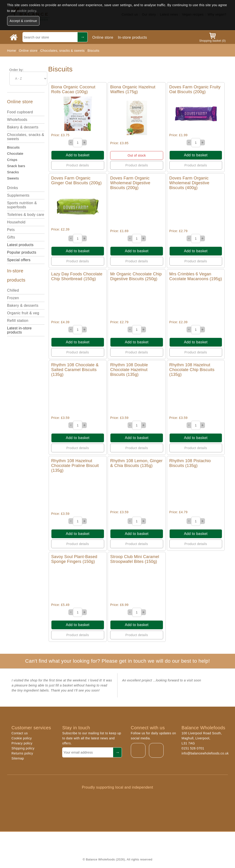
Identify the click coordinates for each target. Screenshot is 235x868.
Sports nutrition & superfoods (22, 205)
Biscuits (94, 51)
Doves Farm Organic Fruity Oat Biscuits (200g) (195, 89)
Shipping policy (23, 748)
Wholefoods (17, 120)
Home (12, 51)
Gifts (11, 237)
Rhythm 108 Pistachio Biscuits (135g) (190, 463)
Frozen (13, 298)
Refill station (18, 321)
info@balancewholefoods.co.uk (205, 753)
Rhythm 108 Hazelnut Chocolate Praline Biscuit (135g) (75, 466)
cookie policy (26, 11)
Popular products (22, 252)
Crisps (12, 160)
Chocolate (15, 153)
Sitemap (18, 758)
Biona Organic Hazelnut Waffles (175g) (133, 89)
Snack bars (16, 166)
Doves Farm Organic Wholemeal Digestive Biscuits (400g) (189, 183)
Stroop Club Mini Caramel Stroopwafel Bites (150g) (135, 559)
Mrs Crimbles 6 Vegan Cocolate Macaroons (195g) (196, 276)
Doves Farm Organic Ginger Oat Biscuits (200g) (76, 180)
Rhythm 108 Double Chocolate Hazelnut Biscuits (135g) (129, 370)
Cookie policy (22, 738)
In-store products (132, 37)
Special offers (19, 260)
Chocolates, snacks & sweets (63, 51)
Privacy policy (22, 743)
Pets (11, 230)
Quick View (78, 114)
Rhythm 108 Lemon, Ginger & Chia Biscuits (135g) (136, 463)
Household (16, 222)
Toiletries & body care (26, 215)
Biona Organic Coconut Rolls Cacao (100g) (73, 89)
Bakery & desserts (23, 127)
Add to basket (78, 155)
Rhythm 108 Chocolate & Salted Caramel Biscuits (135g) (75, 370)
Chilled (13, 290)
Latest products (20, 245)
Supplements (18, 195)
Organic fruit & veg (23, 313)
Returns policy (22, 753)
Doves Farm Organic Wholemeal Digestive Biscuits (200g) (130, 183)
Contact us (20, 733)
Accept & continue (23, 21)
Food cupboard (20, 112)
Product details (78, 165)
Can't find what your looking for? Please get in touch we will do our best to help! (117, 661)
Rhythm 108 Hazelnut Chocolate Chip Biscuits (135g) (192, 370)
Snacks (13, 172)
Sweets (13, 178)
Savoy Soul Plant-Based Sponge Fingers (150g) (74, 559)
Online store (103, 37)
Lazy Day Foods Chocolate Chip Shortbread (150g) (77, 276)
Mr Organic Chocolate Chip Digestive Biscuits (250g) (136, 276)
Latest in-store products (19, 330)
